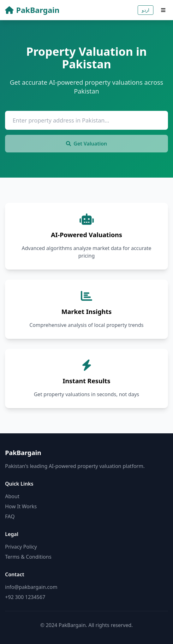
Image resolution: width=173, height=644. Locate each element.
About (12, 496)
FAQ (10, 516)
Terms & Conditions (28, 557)
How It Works (21, 506)
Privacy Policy (21, 547)
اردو (146, 10)
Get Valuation (86, 144)
